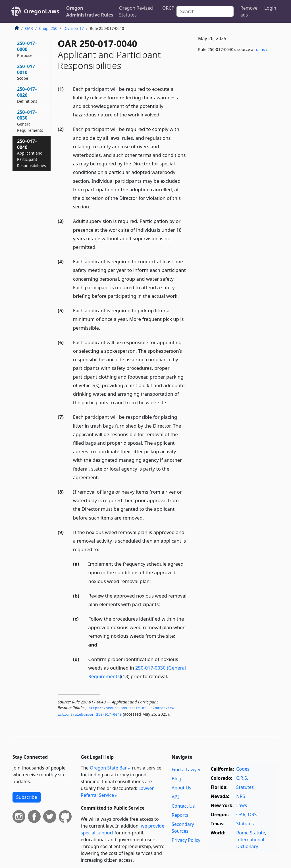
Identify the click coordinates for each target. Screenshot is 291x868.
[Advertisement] (236, 101)
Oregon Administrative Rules (90, 11)
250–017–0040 (32, 153)
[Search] (205, 11)
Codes (243, 769)
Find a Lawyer (186, 769)
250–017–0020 (27, 95)
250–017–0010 (27, 72)
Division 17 (73, 28)
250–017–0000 (27, 49)
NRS (241, 796)
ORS (252, 814)
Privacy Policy (186, 840)
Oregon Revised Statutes (136, 11)
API (175, 797)
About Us (181, 788)
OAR (29, 28)
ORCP (168, 8)
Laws (242, 805)
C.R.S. (242, 778)
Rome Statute (251, 833)
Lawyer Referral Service (117, 792)
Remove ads (249, 11)
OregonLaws (42, 11)
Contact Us (183, 806)
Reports (180, 815)
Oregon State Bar (108, 768)
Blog (176, 779)
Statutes (245, 787)
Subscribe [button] (27, 797)
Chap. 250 (48, 28)
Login (270, 8)
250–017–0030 (30, 121)
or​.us (261, 49)
